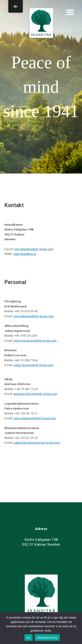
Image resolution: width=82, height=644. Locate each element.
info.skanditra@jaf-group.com (34, 249)
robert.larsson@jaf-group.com (33, 365)
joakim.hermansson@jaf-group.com (37, 443)
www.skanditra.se (25, 254)
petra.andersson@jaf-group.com (35, 418)
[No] (77, 628)
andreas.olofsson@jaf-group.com (35, 394)
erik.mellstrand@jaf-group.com (34, 316)
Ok (29, 638)
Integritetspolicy (47, 638)
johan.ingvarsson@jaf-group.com (35, 341)
